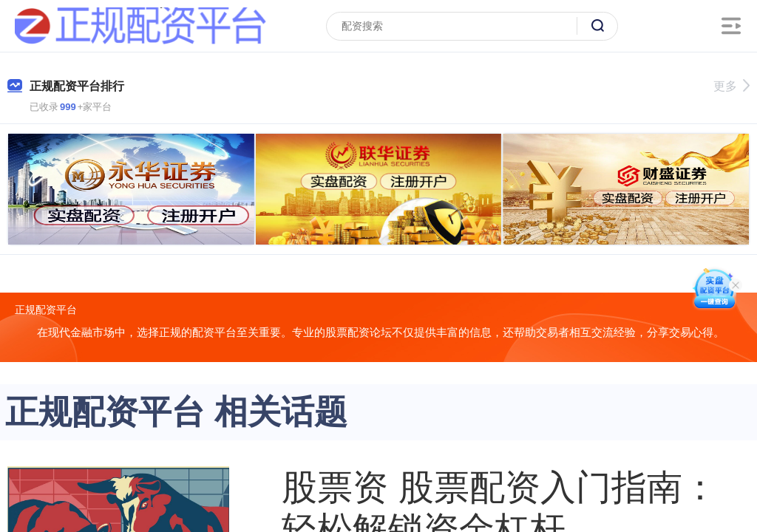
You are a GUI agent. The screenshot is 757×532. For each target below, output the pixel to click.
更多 (731, 86)
